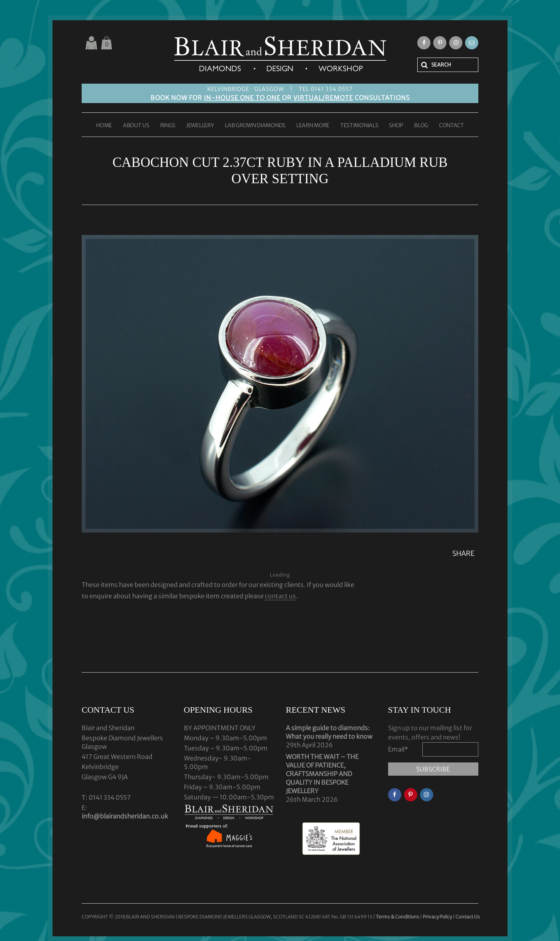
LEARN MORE (313, 126)
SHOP (396, 126)
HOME (104, 126)
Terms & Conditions (398, 917)
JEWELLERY (200, 126)
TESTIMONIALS (359, 126)
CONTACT (451, 126)
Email (398, 749)
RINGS (168, 126)
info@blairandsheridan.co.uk (125, 816)
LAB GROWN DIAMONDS (255, 126)
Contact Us (468, 917)
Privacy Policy (437, 917)
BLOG (421, 126)
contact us (280, 596)
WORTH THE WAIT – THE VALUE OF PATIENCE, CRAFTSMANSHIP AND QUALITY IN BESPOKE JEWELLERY (322, 774)
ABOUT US (136, 126)
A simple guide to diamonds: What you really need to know (329, 732)
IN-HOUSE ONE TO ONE (242, 98)
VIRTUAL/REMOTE (323, 98)
